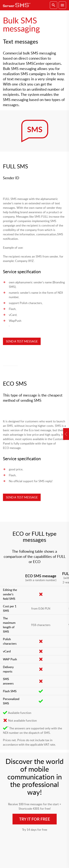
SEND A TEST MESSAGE (22, 341)
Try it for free (35, 819)
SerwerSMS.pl (18, 5)
